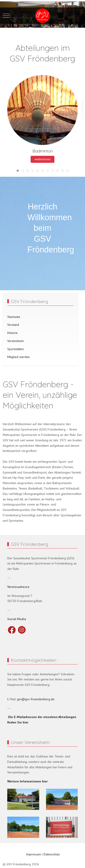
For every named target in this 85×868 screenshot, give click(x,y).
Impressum (33, 854)
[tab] (18, 171)
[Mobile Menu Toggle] (6, 16)
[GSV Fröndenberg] (42, 16)
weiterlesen (42, 159)
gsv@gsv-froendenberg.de (36, 699)
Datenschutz (52, 854)
